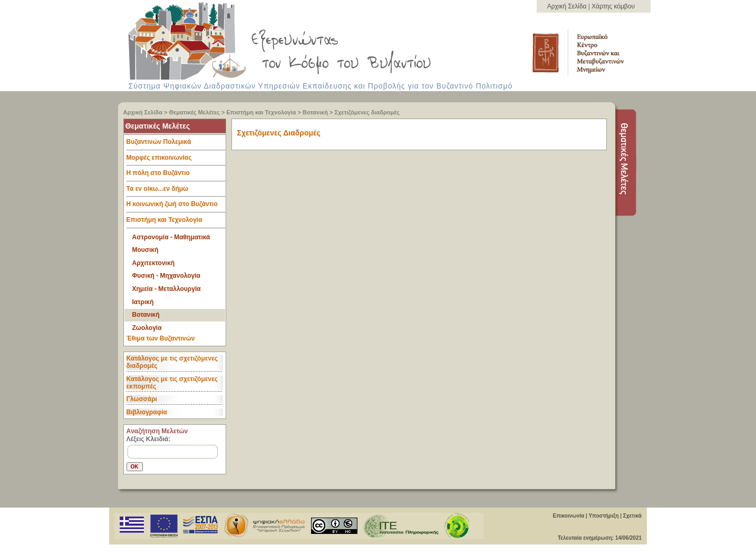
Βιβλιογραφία (147, 412)
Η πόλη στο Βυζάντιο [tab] (176, 176)
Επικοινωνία (568, 516)
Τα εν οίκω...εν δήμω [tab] (176, 191)
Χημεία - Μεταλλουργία (167, 289)
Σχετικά (632, 516)
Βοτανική (315, 112)
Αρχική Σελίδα (568, 6)
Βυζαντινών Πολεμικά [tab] (176, 144)
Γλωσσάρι (142, 399)
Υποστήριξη (603, 516)
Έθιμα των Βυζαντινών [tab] (161, 339)
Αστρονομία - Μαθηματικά (171, 237)
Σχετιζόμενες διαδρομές (367, 112)
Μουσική (146, 250)
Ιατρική (143, 302)
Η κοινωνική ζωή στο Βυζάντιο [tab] (176, 207)
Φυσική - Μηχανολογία (167, 276)
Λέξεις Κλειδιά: (149, 439)
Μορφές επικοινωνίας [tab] (176, 160)
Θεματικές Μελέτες (195, 112)
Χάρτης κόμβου (613, 6)
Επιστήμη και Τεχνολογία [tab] (176, 222)
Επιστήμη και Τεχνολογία (261, 112)
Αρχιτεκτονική (153, 263)
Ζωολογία (147, 328)
